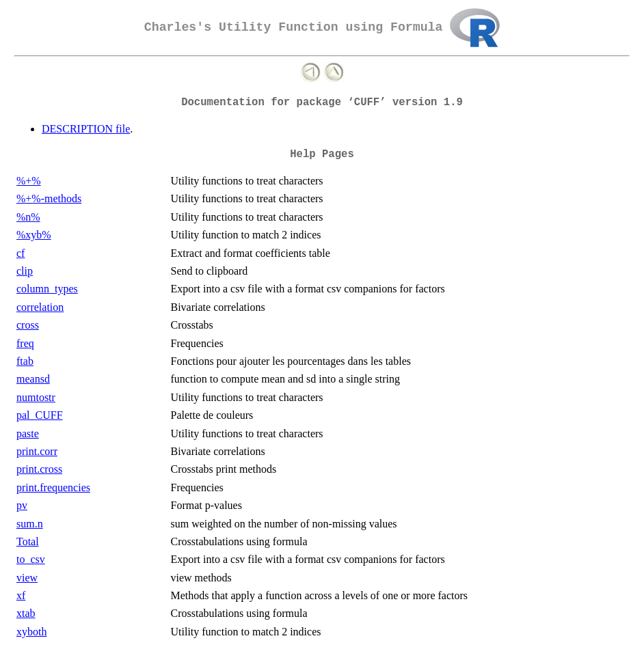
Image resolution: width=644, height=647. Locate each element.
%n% (28, 217)
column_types (47, 289)
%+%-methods (49, 198)
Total (28, 541)
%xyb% (34, 235)
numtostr (36, 397)
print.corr (37, 451)
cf (21, 253)
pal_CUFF (40, 415)
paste (28, 433)
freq (25, 343)
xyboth (31, 632)
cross (28, 325)
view (27, 578)
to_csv (31, 559)
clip (25, 271)
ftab (25, 361)
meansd (33, 379)
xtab (26, 613)
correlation (40, 307)
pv (22, 505)
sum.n (30, 524)
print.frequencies (53, 487)
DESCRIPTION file (86, 129)
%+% (29, 181)
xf (21, 595)
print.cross (39, 469)
